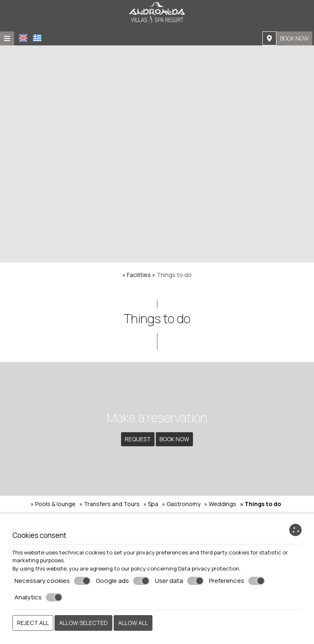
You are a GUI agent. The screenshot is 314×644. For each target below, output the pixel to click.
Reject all (33, 623)
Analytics (38, 597)
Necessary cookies (52, 581)
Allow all (133, 623)
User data (179, 581)
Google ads (123, 581)
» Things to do (260, 504)
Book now (294, 38)
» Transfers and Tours (109, 504)
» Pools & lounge (53, 504)
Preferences (237, 581)
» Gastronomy (181, 504)
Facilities (139, 275)
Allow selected (83, 623)
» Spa (151, 504)
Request (138, 439)
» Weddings (220, 504)
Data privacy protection (209, 568)
